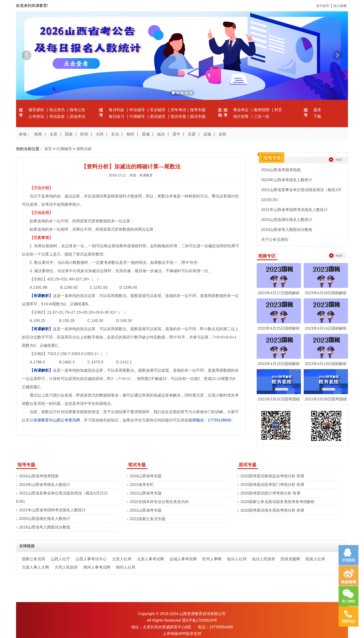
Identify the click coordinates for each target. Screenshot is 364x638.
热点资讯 (58, 110)
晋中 (176, 134)
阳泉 (69, 134)
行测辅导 (138, 116)
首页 (48, 149)
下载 (317, 116)
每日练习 (117, 116)
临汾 (161, 134)
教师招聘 (262, 110)
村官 (278, 110)
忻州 (84, 134)
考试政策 (58, 116)
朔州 (130, 134)
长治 (115, 134)
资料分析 (84, 149)
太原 (53, 134)
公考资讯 (37, 116)
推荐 (38, 134)
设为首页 (323, 6)
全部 (222, 134)
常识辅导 (158, 110)
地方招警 (241, 116)
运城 (207, 134)
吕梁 (192, 134)
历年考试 (178, 110)
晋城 (146, 134)
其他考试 (77, 116)
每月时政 (117, 110)
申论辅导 (138, 110)
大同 (100, 134)
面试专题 (198, 116)
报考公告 (77, 110)
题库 (317, 110)
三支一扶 (262, 116)
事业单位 (241, 110)
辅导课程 (37, 110)
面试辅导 (158, 116)
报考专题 (198, 110)
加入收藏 (340, 6)
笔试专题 (178, 116)
